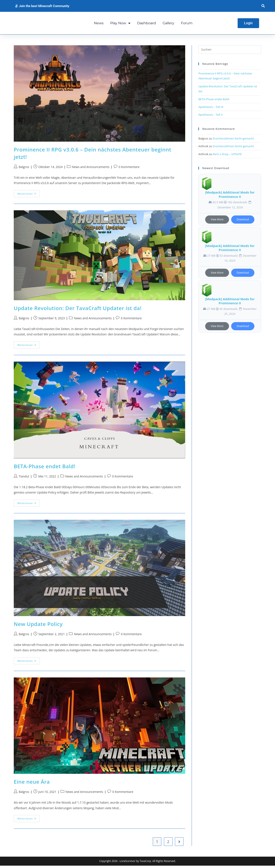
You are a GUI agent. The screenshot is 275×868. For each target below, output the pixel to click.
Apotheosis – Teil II (210, 117)
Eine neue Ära (32, 784)
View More (217, 222)
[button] (263, 6)
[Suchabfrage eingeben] (230, 52)
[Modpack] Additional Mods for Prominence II (230, 197)
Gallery (168, 24)
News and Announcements (91, 169)
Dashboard (147, 24)
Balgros (24, 169)
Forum (187, 24)
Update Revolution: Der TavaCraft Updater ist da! (78, 310)
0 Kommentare (129, 169)
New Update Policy (38, 626)
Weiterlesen (29, 195)
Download (243, 222)
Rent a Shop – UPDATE (227, 156)
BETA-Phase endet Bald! (45, 469)
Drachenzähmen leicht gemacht (233, 141)
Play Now (120, 24)
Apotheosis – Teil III (211, 109)
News (99, 24)
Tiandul (24, 479)
